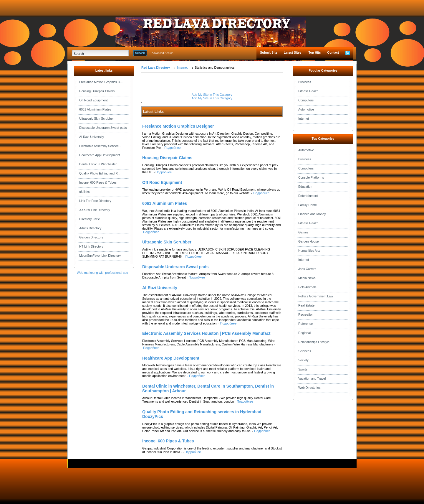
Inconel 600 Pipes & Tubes (98, 182)
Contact (333, 52)
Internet (182, 67)
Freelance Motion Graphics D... (101, 82)
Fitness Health (308, 91)
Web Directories (309, 388)
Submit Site (269, 52)
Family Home (308, 205)
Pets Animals (307, 287)
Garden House (308, 241)
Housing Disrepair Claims (97, 91)
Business (305, 82)
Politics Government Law (316, 296)
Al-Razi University (92, 137)
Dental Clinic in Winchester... (99, 164)
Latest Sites (293, 52)
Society (303, 360)
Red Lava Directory (156, 67)
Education (305, 187)
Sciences (305, 351)
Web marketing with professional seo (102, 273)
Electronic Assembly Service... (100, 146)
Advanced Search (163, 53)
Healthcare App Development (100, 155)
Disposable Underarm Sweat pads (103, 128)
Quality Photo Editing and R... (100, 173)
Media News (307, 278)
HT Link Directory (91, 246)
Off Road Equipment (93, 100)
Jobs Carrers (307, 269)
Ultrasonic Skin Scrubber (96, 118)
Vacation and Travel (312, 378)
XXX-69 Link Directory (95, 210)
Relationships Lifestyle (314, 342)
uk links (85, 192)
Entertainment (308, 196)
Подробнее (172, 148)
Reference (305, 324)
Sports (303, 369)
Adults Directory (90, 228)
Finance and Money (312, 214)
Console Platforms (311, 177)
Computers (306, 100)
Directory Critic (90, 219)
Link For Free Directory (95, 201)
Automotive (306, 109)
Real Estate (306, 305)
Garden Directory (91, 237)
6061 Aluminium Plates (95, 109)
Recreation (306, 314)
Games (303, 232)
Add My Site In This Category (212, 95)
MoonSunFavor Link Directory (100, 256)
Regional (304, 333)
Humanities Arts (309, 251)
